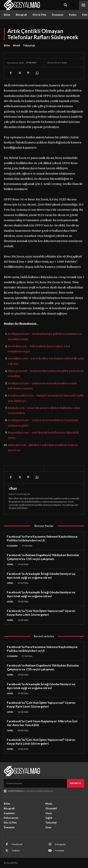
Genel (10, 564)
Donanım (12, 546)
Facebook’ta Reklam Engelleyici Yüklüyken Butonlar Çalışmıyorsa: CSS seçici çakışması (43, 557)
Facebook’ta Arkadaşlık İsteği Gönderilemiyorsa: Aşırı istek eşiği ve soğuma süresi (41, 576)
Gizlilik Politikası (16, 791)
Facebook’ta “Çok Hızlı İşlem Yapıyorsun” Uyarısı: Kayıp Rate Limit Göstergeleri (41, 613)
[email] (35, 783)
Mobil (17, 45)
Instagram (60, 844)
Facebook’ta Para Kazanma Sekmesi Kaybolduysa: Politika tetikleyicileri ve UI (42, 538)
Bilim (7, 45)
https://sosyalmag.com (19, 494)
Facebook (17, 844)
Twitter (16, 851)
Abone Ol (76, 783)
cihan (13, 488)
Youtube (59, 851)
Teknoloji (29, 45)
